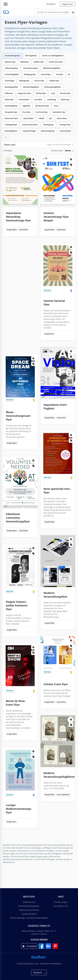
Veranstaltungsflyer (12, 56)
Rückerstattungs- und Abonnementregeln (29, 918)
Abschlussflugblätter (31, 87)
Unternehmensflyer (31, 68)
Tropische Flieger (29, 131)
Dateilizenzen (29, 902)
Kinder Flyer (9, 100)
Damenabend (24, 100)
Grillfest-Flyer (39, 62)
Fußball (41, 118)
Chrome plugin (61, 902)
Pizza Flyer (26, 112)
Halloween (9, 93)
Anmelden (51, 4)
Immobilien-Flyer (59, 112)
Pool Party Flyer (42, 112)
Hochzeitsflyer (66, 131)
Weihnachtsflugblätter (52, 68)
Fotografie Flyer (11, 112)
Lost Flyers (38, 100)
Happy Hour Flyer (24, 93)
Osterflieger (10, 81)
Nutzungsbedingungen (29, 906)
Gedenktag (52, 100)
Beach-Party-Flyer (56, 62)
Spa (51, 118)
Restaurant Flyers (12, 118)
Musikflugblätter (11, 106)
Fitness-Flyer (39, 81)
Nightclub (26, 106)
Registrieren (67, 4)
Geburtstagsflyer (11, 68)
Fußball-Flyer (54, 81)
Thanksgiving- (48, 125)
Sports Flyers (62, 118)
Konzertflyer (46, 74)
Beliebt (68, 151)
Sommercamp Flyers (30, 125)
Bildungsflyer (24, 81)
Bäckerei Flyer (10, 62)
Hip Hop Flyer (41, 93)
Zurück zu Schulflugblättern (53, 56)
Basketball (25, 62)
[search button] (73, 12)
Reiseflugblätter (11, 131)
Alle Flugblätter (31, 56)
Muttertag (65, 100)
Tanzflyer (59, 74)
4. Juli (53, 93)
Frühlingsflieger (11, 125)
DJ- (69, 74)
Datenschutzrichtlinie (29, 910)
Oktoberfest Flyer (42, 106)
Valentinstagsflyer (48, 131)
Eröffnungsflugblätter (53, 87)
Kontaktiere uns (61, 906)
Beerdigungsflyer (11, 87)
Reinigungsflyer (30, 74)
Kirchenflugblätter (12, 74)
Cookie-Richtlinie (29, 914)
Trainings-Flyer (65, 125)
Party (56, 106)
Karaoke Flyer (65, 93)
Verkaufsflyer (28, 118)
